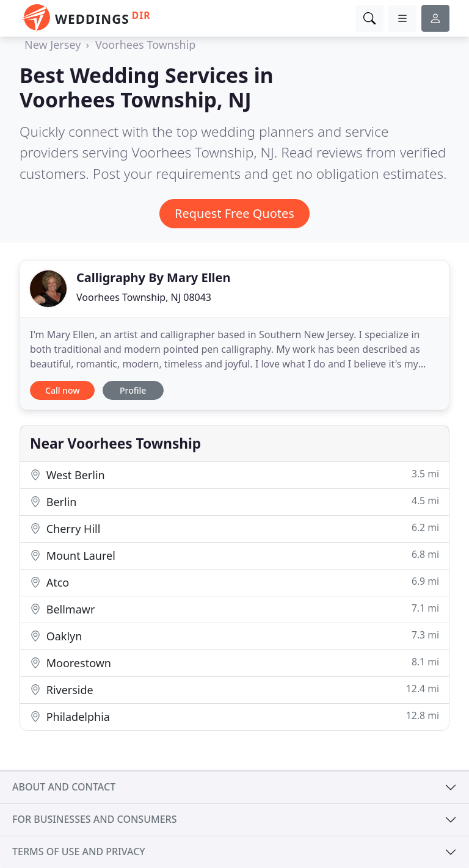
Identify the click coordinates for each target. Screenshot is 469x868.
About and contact (64, 787)
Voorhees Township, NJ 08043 (144, 297)
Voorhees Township (145, 45)
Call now (62, 390)
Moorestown (234, 663)
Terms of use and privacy (79, 852)
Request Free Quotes (234, 213)
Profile (133, 390)
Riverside (234, 689)
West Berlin (234, 475)
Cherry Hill (234, 528)
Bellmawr (234, 609)
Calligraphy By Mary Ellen (154, 277)
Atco (234, 582)
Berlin (234, 501)
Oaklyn (234, 636)
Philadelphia (234, 716)
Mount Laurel (234, 555)
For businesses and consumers (94, 819)
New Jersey (53, 45)
